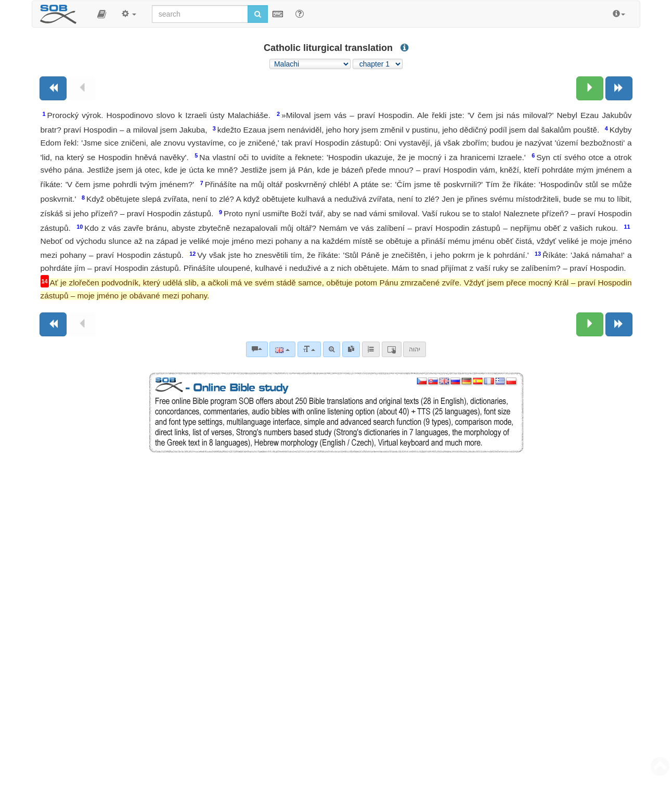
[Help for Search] (300, 14)
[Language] (282, 349)
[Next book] (619, 88)
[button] (102, 14)
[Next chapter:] (590, 88)
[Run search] (258, 14)
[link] (351, 349)
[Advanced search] (332, 349)
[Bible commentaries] (257, 349)
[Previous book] (53, 88)
